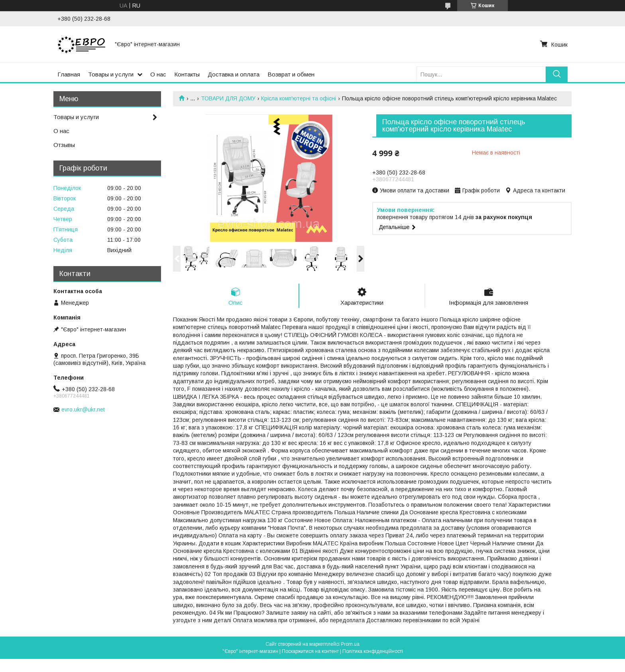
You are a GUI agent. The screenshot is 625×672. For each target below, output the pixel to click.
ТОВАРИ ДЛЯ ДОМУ (228, 98)
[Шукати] (557, 74)
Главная (69, 74)
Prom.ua (350, 644)
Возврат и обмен (291, 74)
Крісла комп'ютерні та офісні (299, 98)
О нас (158, 74)
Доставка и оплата (234, 74)
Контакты (187, 74)
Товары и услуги (111, 74)
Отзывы (64, 145)
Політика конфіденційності (373, 651)
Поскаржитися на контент (310, 651)
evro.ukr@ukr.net (83, 409)
